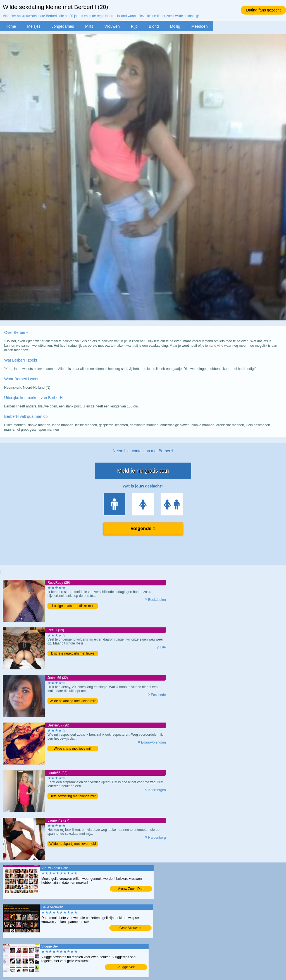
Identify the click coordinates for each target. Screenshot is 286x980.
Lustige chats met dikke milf (72, 606)
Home (11, 26)
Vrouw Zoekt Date (131, 889)
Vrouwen (112, 26)
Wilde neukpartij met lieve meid (73, 844)
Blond (154, 26)
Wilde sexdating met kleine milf (73, 701)
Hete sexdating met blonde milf (73, 796)
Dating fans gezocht (263, 10)
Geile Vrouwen (130, 928)
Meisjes (34, 26)
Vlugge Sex (126, 967)
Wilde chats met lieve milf (72, 749)
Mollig (175, 26)
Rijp (134, 26)
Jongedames (63, 26)
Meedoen (199, 26)
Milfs (89, 26)
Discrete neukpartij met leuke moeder (73, 654)
